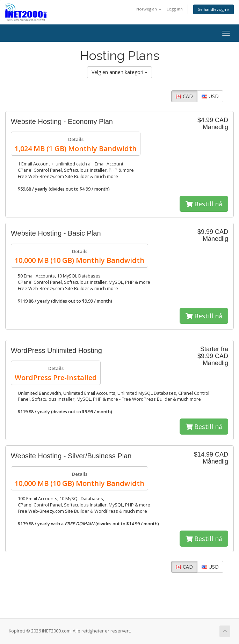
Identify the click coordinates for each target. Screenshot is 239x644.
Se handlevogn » (213, 9)
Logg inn (175, 9)
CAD (184, 96)
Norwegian (149, 9)
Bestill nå (204, 204)
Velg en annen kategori (119, 72)
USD (210, 96)
